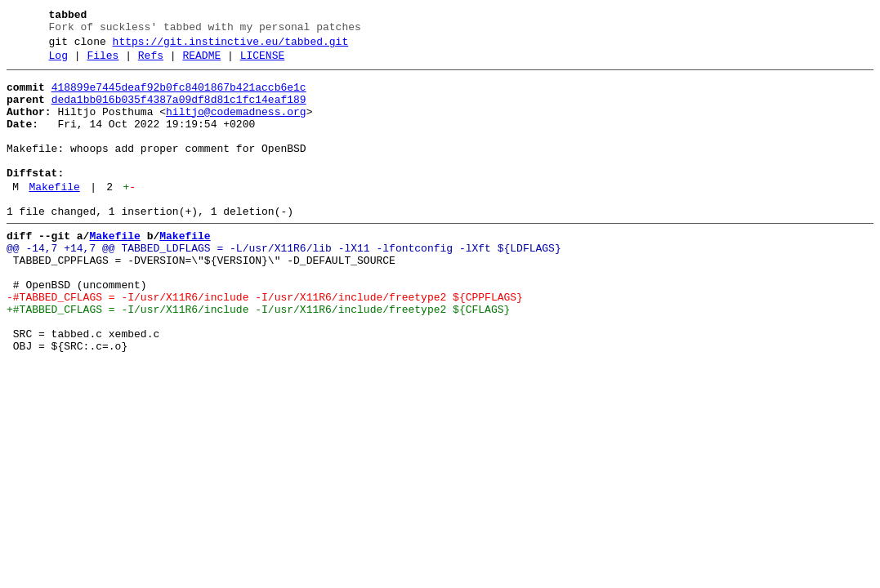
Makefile (54, 216)
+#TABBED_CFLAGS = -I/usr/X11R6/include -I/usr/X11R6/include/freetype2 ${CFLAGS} (258, 359)
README (201, 63)
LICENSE (263, 63)
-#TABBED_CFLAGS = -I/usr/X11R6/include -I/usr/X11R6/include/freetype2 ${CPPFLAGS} (265, 344)
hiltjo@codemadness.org (236, 127)
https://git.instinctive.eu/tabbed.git (231, 47)
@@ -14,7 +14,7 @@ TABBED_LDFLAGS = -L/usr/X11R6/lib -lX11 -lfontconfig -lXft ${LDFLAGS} (284, 285)
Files (103, 63)
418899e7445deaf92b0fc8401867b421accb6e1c (179, 97)
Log (58, 63)
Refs (151, 63)
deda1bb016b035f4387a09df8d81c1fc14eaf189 (179, 112)
